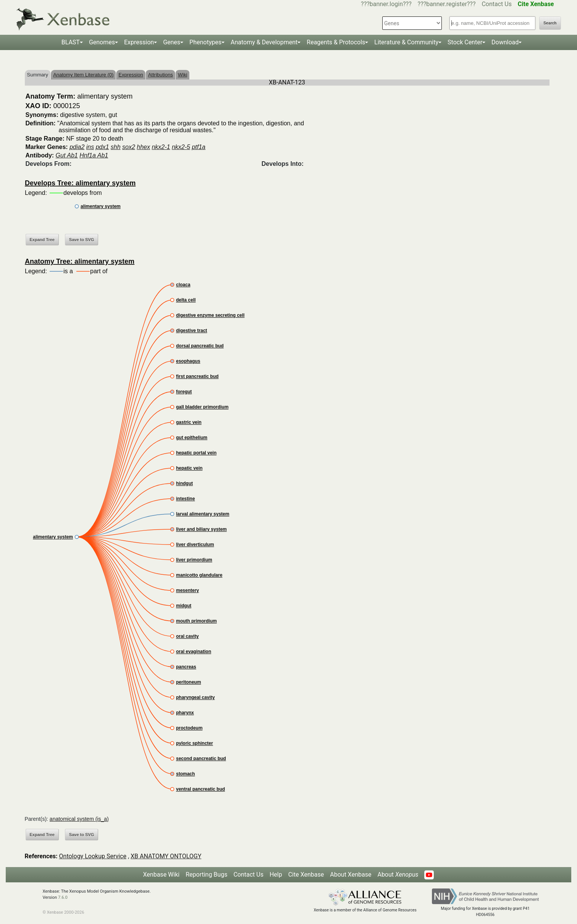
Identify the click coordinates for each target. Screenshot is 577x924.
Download (505, 42)
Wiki (183, 75)
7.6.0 (63, 897)
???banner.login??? (386, 4)
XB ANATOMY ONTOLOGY (166, 856)
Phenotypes (205, 42)
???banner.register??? (447, 4)
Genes (172, 42)
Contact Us (497, 4)
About (398, 875)
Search (550, 23)
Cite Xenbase (306, 875)
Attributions (161, 75)
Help (276, 875)
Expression (139, 42)
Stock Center (465, 42)
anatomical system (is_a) (79, 819)
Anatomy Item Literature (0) (83, 75)
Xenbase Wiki (162, 875)
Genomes (102, 42)
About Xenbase (351, 875)
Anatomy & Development (264, 42)
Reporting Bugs (206, 875)
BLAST (71, 42)
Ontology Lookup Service (93, 856)
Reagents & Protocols (336, 42)
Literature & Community (406, 42)
